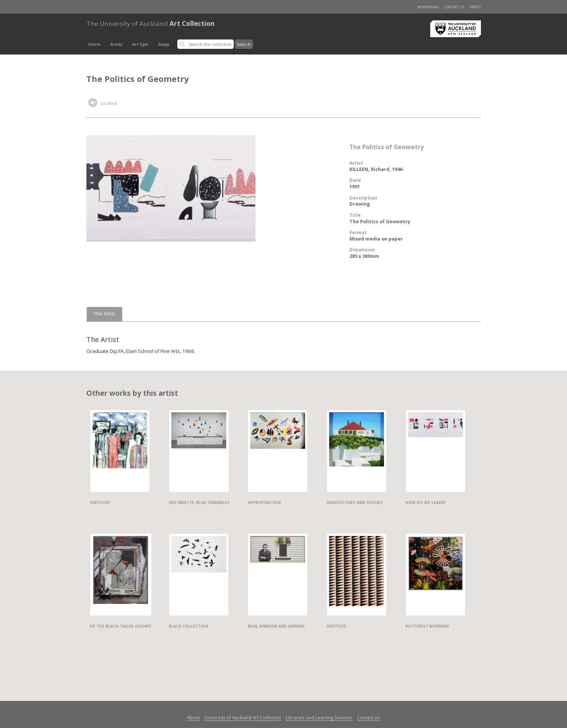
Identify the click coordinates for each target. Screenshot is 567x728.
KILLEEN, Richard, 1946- (377, 169)
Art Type (140, 44)
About (475, 7)
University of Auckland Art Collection (243, 717)
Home (94, 44)
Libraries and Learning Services (319, 717)
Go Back (103, 104)
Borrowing (428, 7)
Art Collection (150, 23)
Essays (164, 44)
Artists (116, 44)
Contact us (454, 7)
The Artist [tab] (104, 314)
